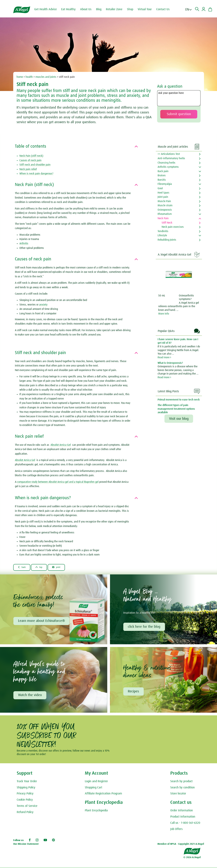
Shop (133, 9)
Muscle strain (165, 205)
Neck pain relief (28, 169)
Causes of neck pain (30, 160)
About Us (89, 9)
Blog (101, 9)
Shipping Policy (26, 789)
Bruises (162, 175)
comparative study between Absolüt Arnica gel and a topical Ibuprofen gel (58, 482)
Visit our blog (179, 419)
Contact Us (166, 9)
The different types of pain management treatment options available (176, 409)
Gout (160, 188)
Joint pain (163, 197)
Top (43, 567)
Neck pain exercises (173, 227)
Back (23, 567)
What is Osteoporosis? (170, 363)
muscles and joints (46, 77)
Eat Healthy (71, 9)
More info (164, 314)
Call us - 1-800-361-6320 (185, 824)
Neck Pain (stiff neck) (31, 156)
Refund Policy (25, 813)
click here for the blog (145, 627)
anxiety (43, 305)
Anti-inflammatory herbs (171, 158)
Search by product (181, 783)
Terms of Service (27, 807)
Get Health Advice (48, 9)
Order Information (182, 812)
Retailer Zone (117, 9)
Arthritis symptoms (168, 167)
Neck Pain (163, 218)
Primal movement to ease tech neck (179, 400)
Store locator (178, 795)
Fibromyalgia (165, 184)
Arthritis (24, 243)
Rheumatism (165, 214)
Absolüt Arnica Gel (61, 445)
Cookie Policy (25, 801)
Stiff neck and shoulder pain (35, 165)
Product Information (183, 818)
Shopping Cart (94, 789)
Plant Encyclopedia (96, 812)
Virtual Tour (147, 9)
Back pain (163, 171)
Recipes (134, 692)
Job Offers (177, 830)
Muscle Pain (164, 201)
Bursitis (162, 180)
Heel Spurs (163, 193)
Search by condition (183, 789)
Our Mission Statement (26, 845)
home (20, 77)
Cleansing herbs (166, 163)
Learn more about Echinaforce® (42, 622)
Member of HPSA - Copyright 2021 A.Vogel (181, 845)
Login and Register (96, 783)
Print (63, 567)
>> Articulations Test (169, 154)
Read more (164, 357)
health (29, 77)
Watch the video (30, 696)
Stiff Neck (167, 223)
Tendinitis (163, 231)
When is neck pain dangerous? (36, 174)
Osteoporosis (165, 210)
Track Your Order (27, 783)
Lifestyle (162, 235)
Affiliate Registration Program (103, 795)
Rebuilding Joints (167, 240)
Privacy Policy (25, 795)
